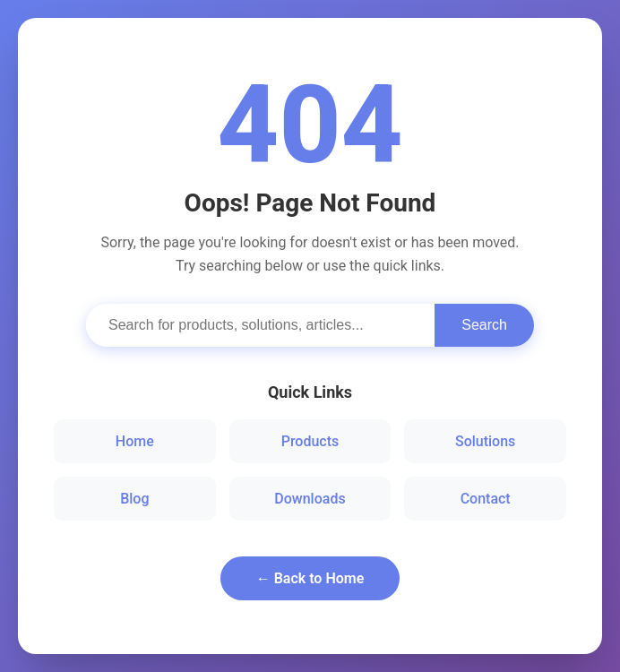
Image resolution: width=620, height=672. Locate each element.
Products (310, 441)
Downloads (310, 499)
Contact (486, 499)
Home (135, 441)
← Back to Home (310, 578)
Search (484, 325)
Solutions (485, 441)
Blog (134, 499)
